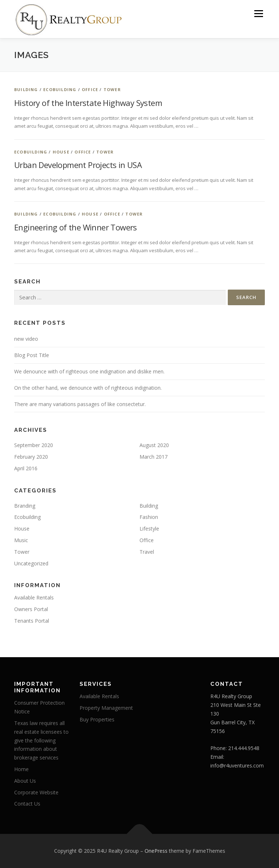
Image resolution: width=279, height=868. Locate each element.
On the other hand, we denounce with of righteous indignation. (88, 388)
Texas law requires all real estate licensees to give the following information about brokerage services (41, 740)
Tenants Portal (32, 621)
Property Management (106, 708)
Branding (25, 506)
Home (21, 769)
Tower (112, 89)
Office (90, 89)
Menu (258, 13)
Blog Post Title (32, 355)
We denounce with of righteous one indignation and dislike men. (89, 371)
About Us (25, 781)
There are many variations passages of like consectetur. (80, 404)
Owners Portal (31, 609)
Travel (147, 552)
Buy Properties (97, 719)
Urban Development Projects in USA (78, 165)
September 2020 (34, 445)
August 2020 (154, 445)
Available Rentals (34, 597)
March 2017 (153, 457)
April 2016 (26, 468)
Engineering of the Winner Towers (76, 227)
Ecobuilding (60, 89)
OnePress (156, 851)
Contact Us (27, 804)
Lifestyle (149, 529)
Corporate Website (36, 792)
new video (26, 339)
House (61, 152)
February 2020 (31, 457)
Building (26, 89)
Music (21, 540)
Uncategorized (31, 563)
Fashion (149, 517)
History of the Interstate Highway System (88, 103)
